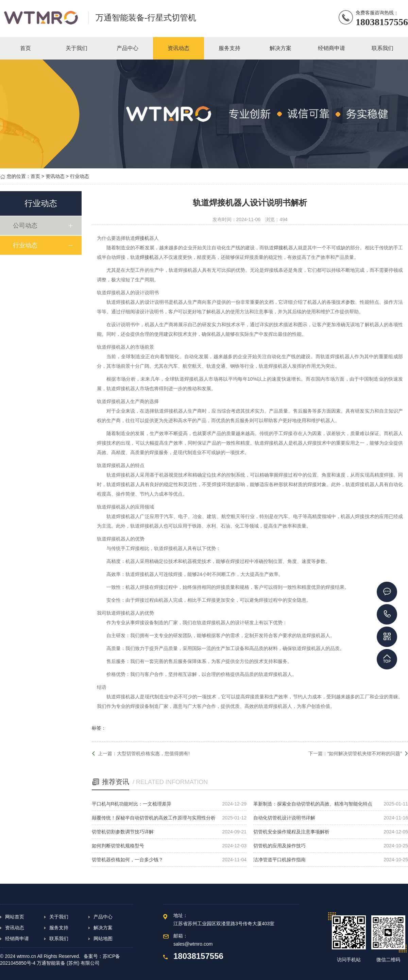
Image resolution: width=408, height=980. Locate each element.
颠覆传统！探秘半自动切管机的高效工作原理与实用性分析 (154, 818)
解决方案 (103, 928)
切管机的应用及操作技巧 (279, 846)
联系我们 (59, 939)
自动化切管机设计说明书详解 (284, 818)
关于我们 (59, 917)
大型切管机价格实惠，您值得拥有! (153, 753)
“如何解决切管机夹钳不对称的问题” (365, 753)
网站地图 (103, 939)
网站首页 (15, 917)
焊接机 (142, 238)
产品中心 (103, 917)
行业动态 (80, 176)
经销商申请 (17, 939)
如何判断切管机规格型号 (118, 846)
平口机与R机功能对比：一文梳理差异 (132, 804)
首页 (35, 176)
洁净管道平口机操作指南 (279, 860)
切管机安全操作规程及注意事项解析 (291, 832)
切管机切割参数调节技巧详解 (123, 832)
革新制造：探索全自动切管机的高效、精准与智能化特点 (313, 804)
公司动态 (26, 226)
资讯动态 (55, 176)
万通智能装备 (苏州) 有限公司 (68, 963)
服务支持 (59, 928)
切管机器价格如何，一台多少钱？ (128, 860)
